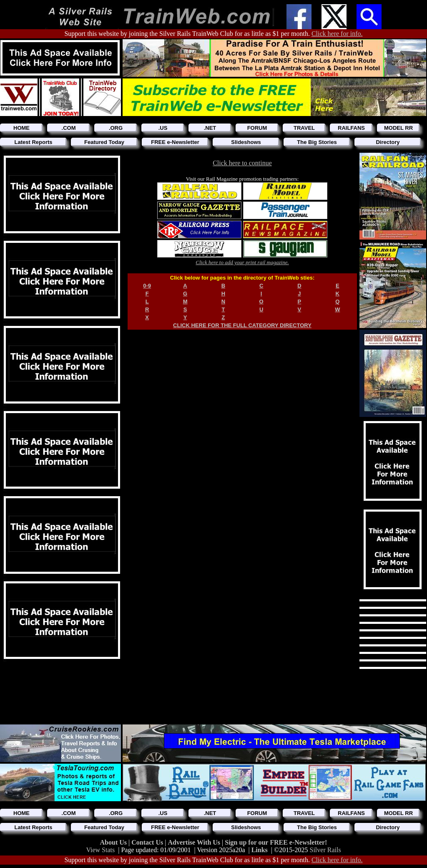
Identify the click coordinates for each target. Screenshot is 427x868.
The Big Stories (317, 142)
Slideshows (246, 142)
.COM (69, 128)
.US (163, 128)
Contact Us (148, 842)
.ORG (116, 128)
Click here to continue (242, 163)
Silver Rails (325, 850)
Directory (388, 142)
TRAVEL (304, 128)
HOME (21, 128)
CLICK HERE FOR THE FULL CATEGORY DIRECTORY (242, 325)
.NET (210, 128)
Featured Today (104, 142)
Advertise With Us (195, 842)
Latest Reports (33, 142)
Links (260, 850)
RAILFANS (351, 128)
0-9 (147, 286)
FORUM (257, 128)
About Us (114, 842)
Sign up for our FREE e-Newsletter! (276, 842)
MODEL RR (398, 128)
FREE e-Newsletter (175, 142)
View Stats (100, 850)
